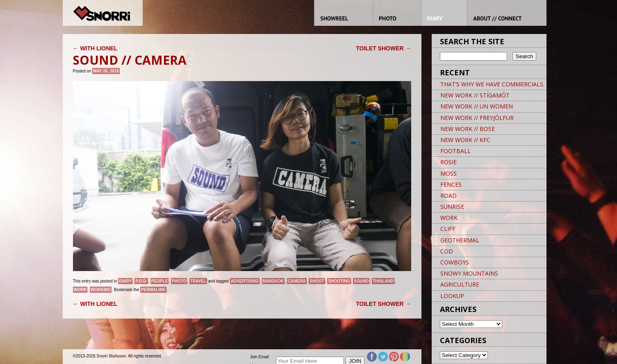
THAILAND (383, 281)
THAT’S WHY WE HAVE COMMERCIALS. (492, 84)
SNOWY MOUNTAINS (469, 273)
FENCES (451, 184)
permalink (153, 290)
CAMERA (297, 281)
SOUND (361, 281)
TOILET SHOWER (383, 48)
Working (101, 290)
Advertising (245, 281)
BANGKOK (273, 281)
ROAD (449, 196)
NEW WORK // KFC (465, 140)
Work (80, 290)
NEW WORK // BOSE (468, 129)
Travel (198, 281)
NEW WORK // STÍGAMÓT (475, 95)
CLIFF (448, 229)
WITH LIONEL (95, 48)
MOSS (449, 173)
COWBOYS (455, 262)
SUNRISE (452, 207)
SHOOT (317, 281)
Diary (125, 281)
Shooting (339, 281)
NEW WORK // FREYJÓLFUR (477, 118)
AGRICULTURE (460, 284)
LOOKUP (452, 296)
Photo (179, 281)
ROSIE (449, 162)
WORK (449, 218)
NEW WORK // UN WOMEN (477, 106)
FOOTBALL (455, 151)
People (160, 281)
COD (447, 251)
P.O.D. (141, 281)
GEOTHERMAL (460, 240)
